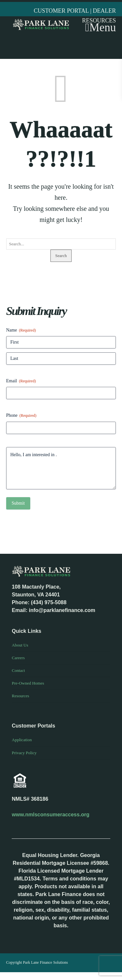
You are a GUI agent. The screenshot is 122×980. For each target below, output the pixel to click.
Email (21, 381)
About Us (20, 645)
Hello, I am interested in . (61, 468)
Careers (18, 658)
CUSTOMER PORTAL (62, 11)
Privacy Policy (24, 753)
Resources (20, 696)
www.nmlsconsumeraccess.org (51, 815)
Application (22, 740)
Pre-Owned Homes (28, 683)
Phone (21, 416)
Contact (18, 670)
